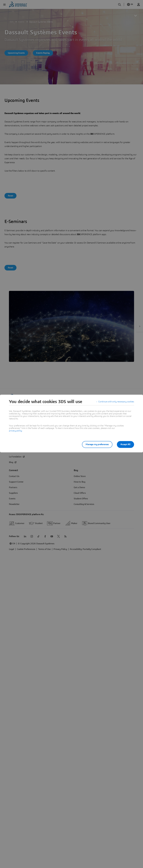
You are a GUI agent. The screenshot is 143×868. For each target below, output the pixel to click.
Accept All (125, 444)
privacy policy (16, 431)
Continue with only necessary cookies (116, 402)
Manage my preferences (97, 444)
